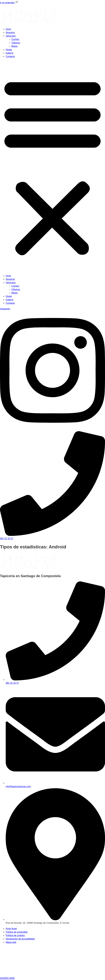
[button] (52, 166)
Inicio (8, 29)
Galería (9, 53)
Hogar (9, 50)
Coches (15, 39)
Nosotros (10, 33)
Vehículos (11, 36)
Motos (15, 46)
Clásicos (16, 43)
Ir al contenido (9, 3)
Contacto (10, 56)
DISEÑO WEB (7, 978)
